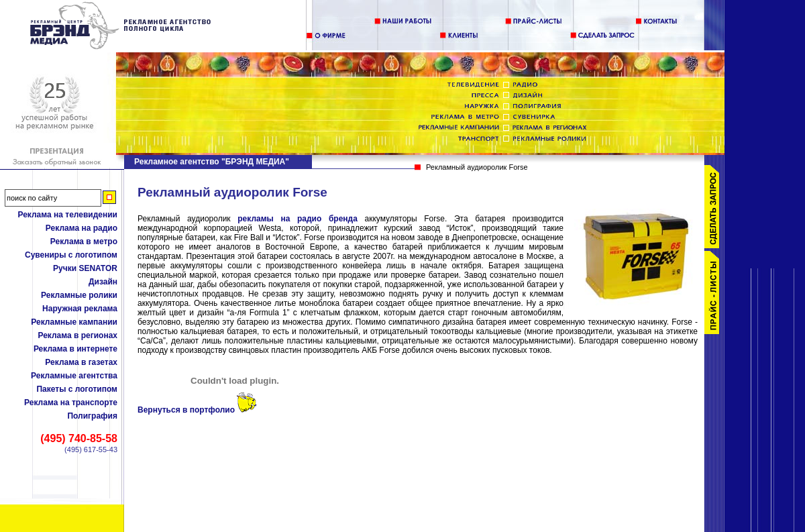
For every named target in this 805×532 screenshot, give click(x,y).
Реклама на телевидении (67, 215)
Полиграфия (92, 416)
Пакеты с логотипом (77, 389)
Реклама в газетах (81, 362)
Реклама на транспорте (71, 403)
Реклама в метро (84, 242)
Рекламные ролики (79, 295)
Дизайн (103, 282)
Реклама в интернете (75, 349)
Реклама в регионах (77, 335)
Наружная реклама (80, 309)
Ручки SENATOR (85, 268)
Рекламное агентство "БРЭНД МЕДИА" (212, 162)
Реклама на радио (82, 228)
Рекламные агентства (74, 376)
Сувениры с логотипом (71, 255)
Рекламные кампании (74, 322)
